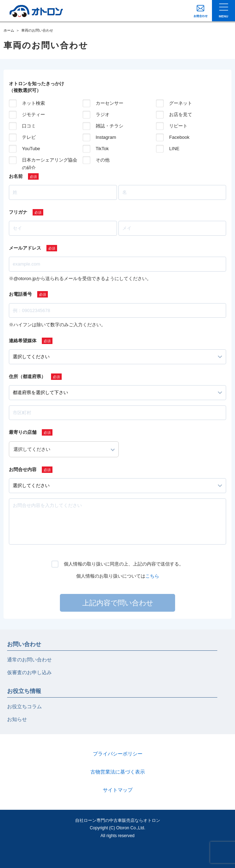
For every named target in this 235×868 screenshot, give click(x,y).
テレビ (29, 137)
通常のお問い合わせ (29, 660)
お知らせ (17, 719)
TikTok (102, 149)
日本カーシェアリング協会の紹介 (50, 161)
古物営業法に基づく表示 (118, 772)
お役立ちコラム (24, 706)
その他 (103, 160)
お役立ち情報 (24, 691)
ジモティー (33, 114)
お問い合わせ (24, 644)
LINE (174, 149)
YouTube (31, 149)
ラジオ (103, 114)
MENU (223, 16)
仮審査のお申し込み (29, 672)
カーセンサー (110, 103)
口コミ (29, 126)
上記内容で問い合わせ (118, 603)
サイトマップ (118, 790)
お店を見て (181, 114)
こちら (152, 576)
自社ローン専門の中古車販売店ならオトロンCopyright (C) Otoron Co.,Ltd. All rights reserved (118, 828)
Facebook (179, 137)
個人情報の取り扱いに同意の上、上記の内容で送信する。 (124, 564)
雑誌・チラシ (110, 126)
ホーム (9, 30)
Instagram (106, 137)
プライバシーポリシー (118, 754)
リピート (178, 126)
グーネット (181, 103)
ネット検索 (33, 103)
